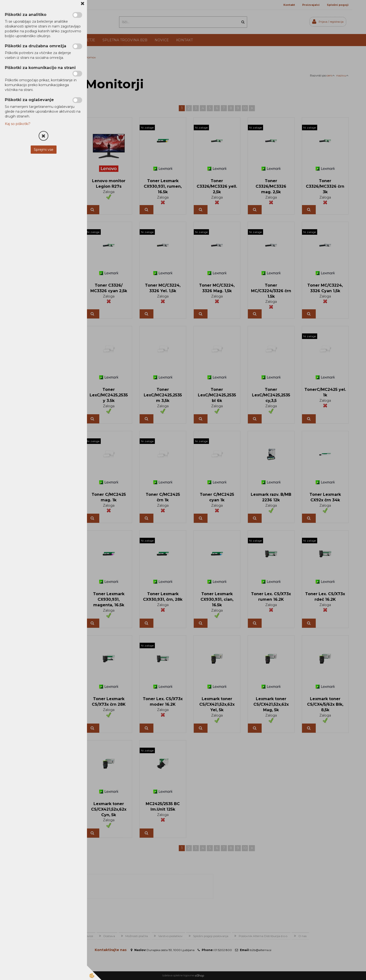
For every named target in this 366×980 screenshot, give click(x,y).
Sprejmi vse (44, 150)
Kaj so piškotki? (18, 124)
